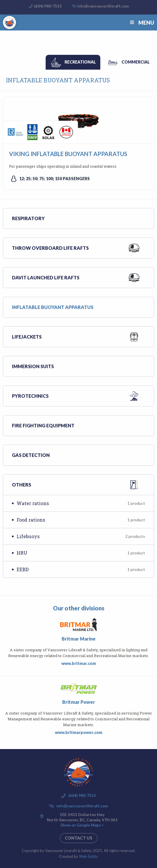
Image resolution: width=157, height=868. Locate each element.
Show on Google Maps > (82, 825)
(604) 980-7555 (48, 6)
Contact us (79, 838)
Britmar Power (79, 702)
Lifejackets (27, 337)
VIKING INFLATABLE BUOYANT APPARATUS (68, 154)
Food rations (81, 520)
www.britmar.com (79, 663)
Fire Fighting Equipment (43, 425)
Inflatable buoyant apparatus (53, 307)
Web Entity (89, 856)
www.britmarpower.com (79, 732)
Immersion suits (33, 366)
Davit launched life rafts (46, 277)
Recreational (80, 62)
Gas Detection (31, 455)
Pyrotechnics (30, 396)
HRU (81, 553)
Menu (141, 22)
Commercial (136, 62)
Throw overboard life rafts (50, 248)
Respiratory (28, 218)
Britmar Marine (79, 639)
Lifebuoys (81, 536)
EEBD (81, 569)
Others (22, 485)
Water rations (81, 503)
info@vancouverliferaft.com (103, 6)
